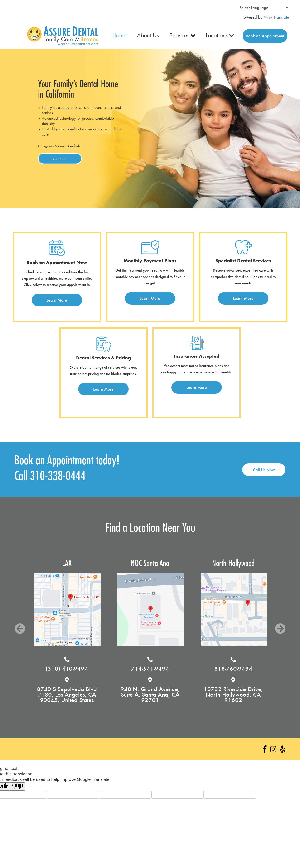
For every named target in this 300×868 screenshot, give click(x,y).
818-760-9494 (261, 668)
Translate (276, 17)
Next (280, 629)
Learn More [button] (57, 300)
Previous (20, 629)
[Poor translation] (17, 786)
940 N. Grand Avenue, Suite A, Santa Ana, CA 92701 (178, 694)
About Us (148, 36)
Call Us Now (264, 470)
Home (119, 36)
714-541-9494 (178, 668)
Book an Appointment (265, 36)
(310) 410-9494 (95, 668)
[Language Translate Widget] (263, 7)
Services (179, 36)
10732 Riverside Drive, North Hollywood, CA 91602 (261, 694)
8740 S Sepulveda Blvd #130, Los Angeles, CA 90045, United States (95, 694)
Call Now (60, 159)
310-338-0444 (58, 476)
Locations (217, 36)
